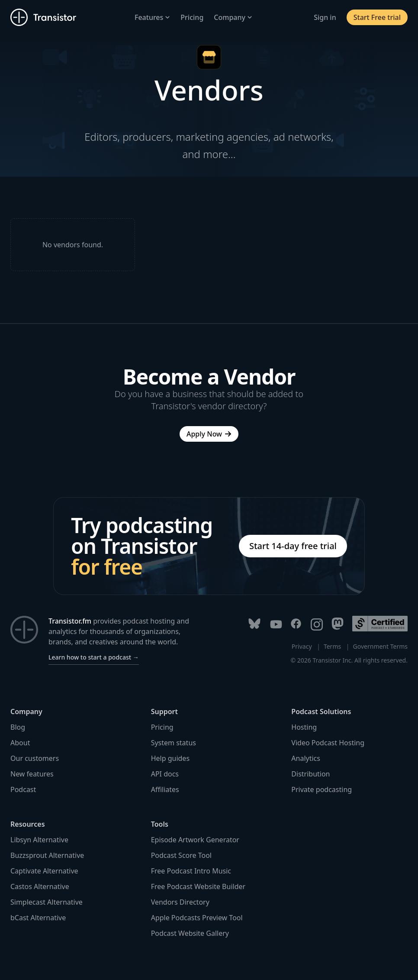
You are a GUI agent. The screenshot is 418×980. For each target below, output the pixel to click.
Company (233, 17)
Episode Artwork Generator (195, 840)
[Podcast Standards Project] (380, 624)
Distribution (310, 774)
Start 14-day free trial (293, 546)
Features (152, 17)
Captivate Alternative (44, 871)
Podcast (23, 789)
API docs (165, 774)
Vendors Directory (180, 902)
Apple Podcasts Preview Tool (197, 918)
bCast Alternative (38, 918)
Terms (332, 646)
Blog (18, 727)
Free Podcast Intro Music (191, 871)
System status (174, 743)
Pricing (192, 17)
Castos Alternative (40, 886)
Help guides (170, 758)
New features (32, 774)
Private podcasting (322, 789)
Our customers (35, 758)
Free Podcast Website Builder (198, 886)
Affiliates (165, 789)
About (20, 743)
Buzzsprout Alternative (47, 855)
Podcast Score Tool (181, 855)
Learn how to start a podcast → (94, 657)
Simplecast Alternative (47, 902)
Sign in (325, 17)
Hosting (304, 727)
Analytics (306, 758)
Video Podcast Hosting (328, 743)
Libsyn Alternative (39, 840)
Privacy (302, 646)
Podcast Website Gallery (190, 933)
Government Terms (380, 646)
